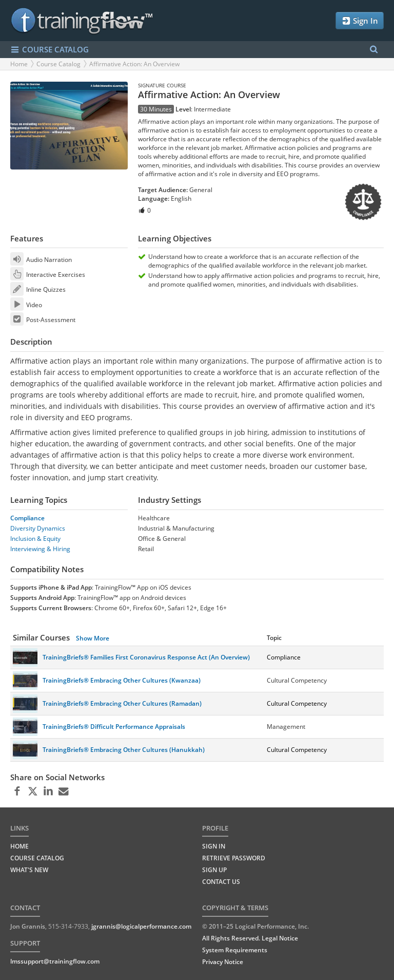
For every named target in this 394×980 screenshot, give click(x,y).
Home (19, 64)
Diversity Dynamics (38, 528)
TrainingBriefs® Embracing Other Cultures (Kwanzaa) (122, 680)
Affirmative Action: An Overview (134, 64)
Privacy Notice (223, 962)
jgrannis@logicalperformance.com (141, 926)
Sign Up (214, 870)
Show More (93, 638)
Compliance (27, 518)
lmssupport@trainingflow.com (55, 961)
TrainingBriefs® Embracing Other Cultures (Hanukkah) (124, 750)
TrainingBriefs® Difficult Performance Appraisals (114, 727)
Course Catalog (58, 64)
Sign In (360, 21)
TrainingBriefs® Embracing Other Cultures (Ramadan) (122, 703)
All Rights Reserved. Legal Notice (250, 938)
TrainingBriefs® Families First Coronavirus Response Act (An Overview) (146, 657)
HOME (19, 846)
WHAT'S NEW (29, 870)
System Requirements (235, 950)
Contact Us (221, 882)
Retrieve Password (234, 858)
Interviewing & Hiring (40, 549)
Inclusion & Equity (35, 539)
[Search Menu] (374, 50)
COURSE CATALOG (50, 50)
